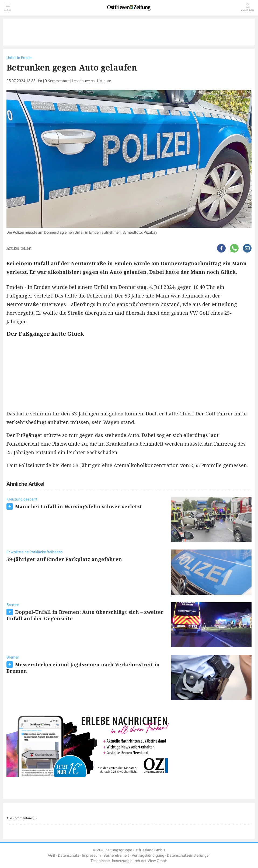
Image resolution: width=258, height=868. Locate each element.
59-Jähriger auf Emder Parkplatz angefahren (64, 559)
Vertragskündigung (148, 855)
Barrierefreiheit (116, 855)
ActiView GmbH (154, 861)
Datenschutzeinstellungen (189, 855)
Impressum (91, 855)
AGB (51, 855)
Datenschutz (69, 855)
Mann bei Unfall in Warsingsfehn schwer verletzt (79, 506)
